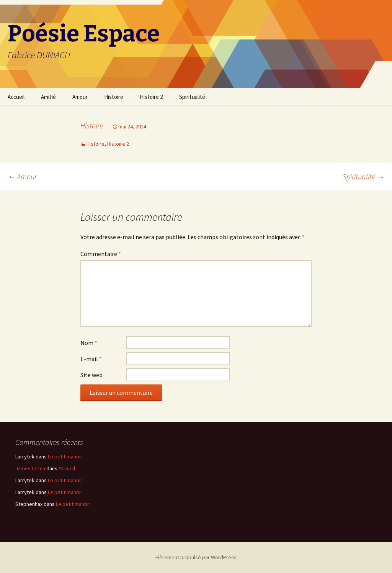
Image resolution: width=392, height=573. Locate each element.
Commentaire (101, 254)
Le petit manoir (65, 456)
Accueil (16, 97)
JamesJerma (30, 468)
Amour (80, 97)
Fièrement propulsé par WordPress (196, 557)
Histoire (114, 97)
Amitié (48, 97)
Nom (89, 343)
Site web (91, 375)
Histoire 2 (151, 97)
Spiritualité (192, 97)
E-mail (91, 359)
